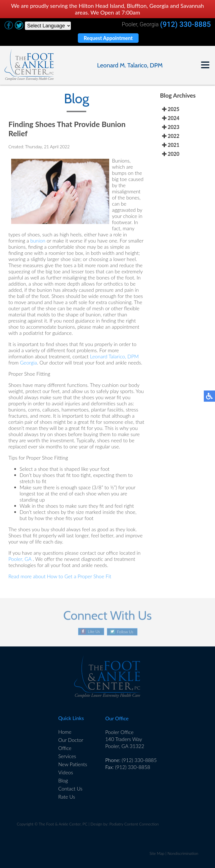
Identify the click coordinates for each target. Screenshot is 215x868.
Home (65, 732)
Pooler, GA (20, 560)
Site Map (157, 853)
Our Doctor (71, 740)
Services (67, 756)
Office (65, 748)
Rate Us (67, 797)
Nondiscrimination (183, 853)
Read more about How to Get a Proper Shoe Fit (60, 577)
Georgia (28, 363)
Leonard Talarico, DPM (114, 357)
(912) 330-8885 (185, 24)
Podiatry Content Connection (134, 824)
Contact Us (70, 789)
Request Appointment (108, 38)
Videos (66, 772)
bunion (38, 241)
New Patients (73, 764)
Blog (63, 780)
